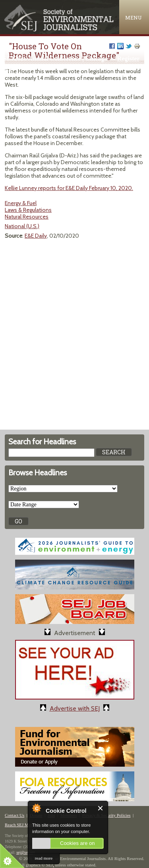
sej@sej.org (26, 852)
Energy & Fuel (21, 203)
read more (44, 858)
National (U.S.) (22, 226)
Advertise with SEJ (75, 708)
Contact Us (15, 815)
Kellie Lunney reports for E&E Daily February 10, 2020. (69, 188)
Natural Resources (27, 217)
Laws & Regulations (28, 210)
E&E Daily (36, 236)
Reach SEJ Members (23, 825)
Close (101, 808)
